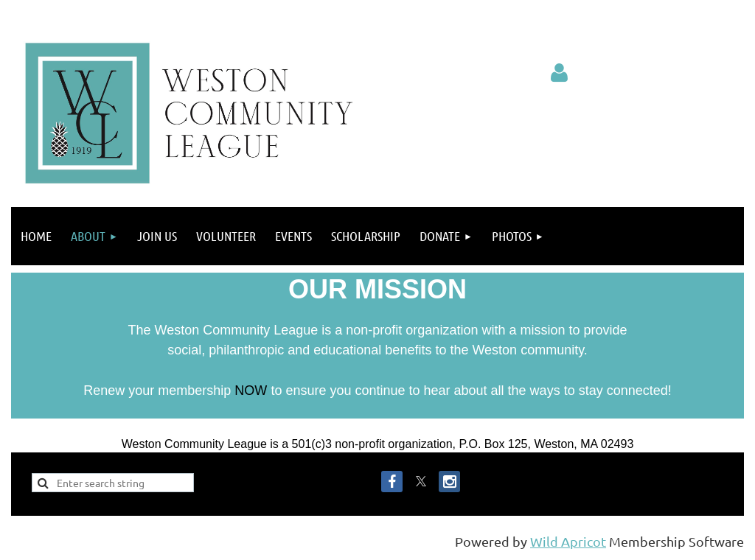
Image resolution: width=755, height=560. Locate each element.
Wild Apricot (568, 541)
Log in (559, 73)
